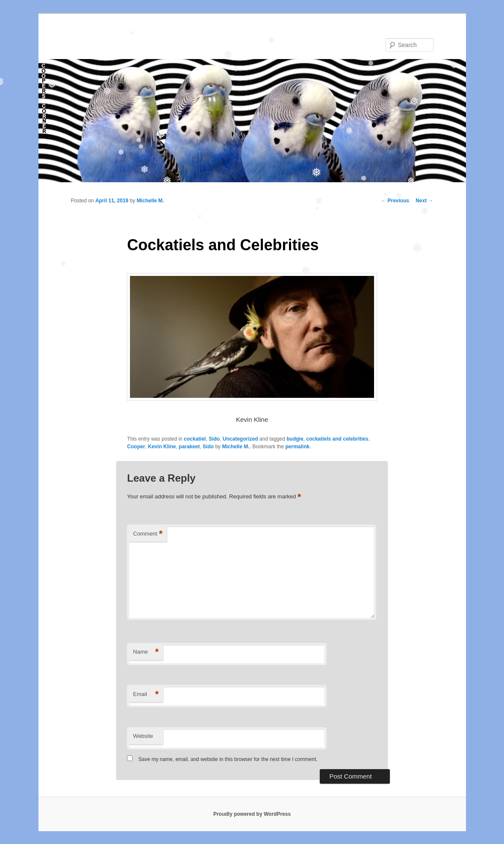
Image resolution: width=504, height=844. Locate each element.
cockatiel (195, 439)
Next (424, 201)
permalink (298, 447)
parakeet (189, 447)
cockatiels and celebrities (337, 439)
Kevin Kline (162, 447)
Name (146, 652)
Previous (395, 201)
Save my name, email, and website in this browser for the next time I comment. (228, 759)
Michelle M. (150, 201)
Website (143, 736)
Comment (148, 534)
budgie (295, 439)
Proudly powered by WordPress (252, 814)
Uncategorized (240, 439)
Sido (214, 439)
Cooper (136, 447)
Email (146, 694)
